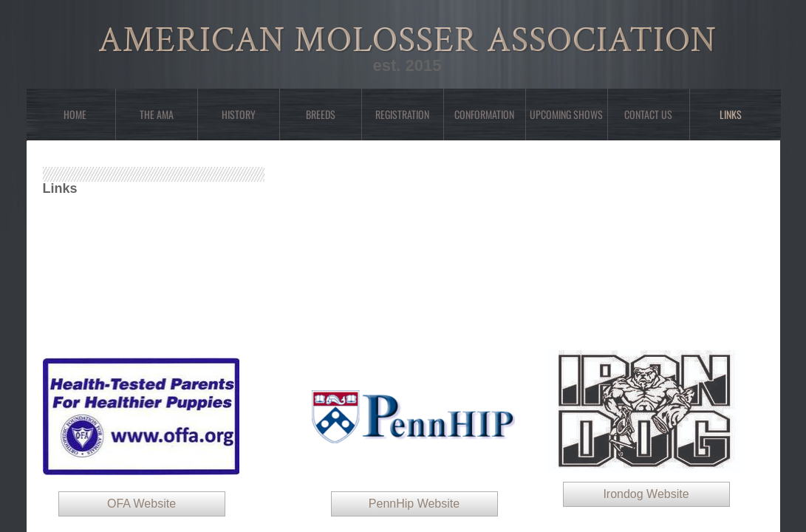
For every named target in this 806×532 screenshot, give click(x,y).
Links (731, 114)
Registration (402, 114)
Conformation (484, 114)
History (239, 114)
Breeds (321, 114)
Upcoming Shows (566, 114)
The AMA (157, 114)
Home (75, 114)
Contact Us (648, 114)
